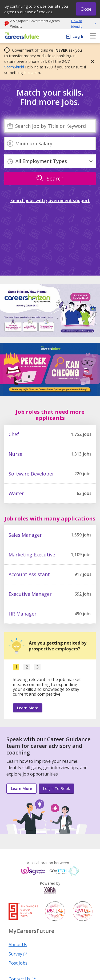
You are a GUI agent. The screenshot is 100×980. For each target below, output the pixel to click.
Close (86, 9)
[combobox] (50, 126)
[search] (50, 179)
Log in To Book (56, 788)
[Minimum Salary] (50, 143)
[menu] (93, 36)
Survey (18, 954)
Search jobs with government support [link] (50, 200)
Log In (79, 36)
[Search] (50, 126)
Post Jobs (18, 963)
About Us (18, 944)
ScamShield (14, 67)
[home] (21, 36)
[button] (91, 61)
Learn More (28, 708)
